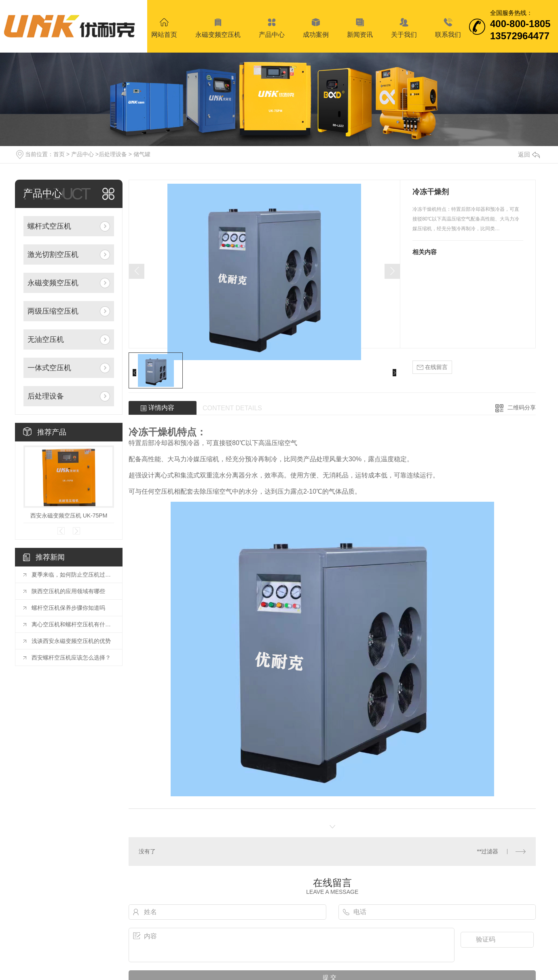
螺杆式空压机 (49, 226)
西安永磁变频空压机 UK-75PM (69, 515)
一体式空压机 (49, 368)
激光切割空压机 (53, 255)
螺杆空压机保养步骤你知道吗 (68, 608)
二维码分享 (522, 407)
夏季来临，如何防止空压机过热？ (73, 575)
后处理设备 (113, 154)
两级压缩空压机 (53, 311)
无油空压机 (46, 339)
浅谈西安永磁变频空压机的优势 (71, 641)
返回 (529, 154)
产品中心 (82, 154)
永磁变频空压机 (53, 283)
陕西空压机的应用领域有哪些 (68, 591)
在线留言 (432, 367)
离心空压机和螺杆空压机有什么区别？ (73, 624)
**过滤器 (488, 851)
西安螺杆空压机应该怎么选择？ (71, 658)
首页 (59, 154)
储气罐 (142, 154)
